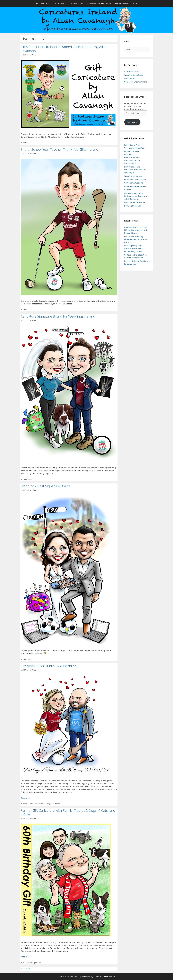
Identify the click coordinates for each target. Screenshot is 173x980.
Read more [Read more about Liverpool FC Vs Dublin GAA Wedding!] (26, 798)
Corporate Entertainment (136, 82)
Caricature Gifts (131, 72)
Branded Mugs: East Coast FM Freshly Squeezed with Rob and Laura (136, 230)
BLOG (135, 3)
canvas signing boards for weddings (37, 804)
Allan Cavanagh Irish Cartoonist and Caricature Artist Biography (136, 196)
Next (29, 969)
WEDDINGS (59, 3)
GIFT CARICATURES (43, 3)
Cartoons (128, 190)
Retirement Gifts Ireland (135, 179)
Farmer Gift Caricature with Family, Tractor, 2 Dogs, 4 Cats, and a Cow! (68, 812)
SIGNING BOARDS (76, 3)
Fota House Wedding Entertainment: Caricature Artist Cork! (136, 239)
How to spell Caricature (135, 202)
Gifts (25, 143)
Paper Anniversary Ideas (135, 186)
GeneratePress (109, 976)
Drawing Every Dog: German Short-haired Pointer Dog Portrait (134, 248)
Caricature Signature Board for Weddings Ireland (58, 316)
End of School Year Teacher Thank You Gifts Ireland (59, 149)
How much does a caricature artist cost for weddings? (135, 170)
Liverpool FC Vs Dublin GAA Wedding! (49, 666)
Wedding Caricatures (134, 75)
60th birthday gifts (30, 963)
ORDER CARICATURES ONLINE (99, 3)
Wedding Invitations (133, 176)
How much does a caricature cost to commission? (132, 160)
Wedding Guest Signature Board (45, 486)
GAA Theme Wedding (134, 183)
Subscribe (132, 122)
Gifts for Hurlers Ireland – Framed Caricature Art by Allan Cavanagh (64, 49)
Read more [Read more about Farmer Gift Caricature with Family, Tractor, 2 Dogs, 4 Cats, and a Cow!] (26, 957)
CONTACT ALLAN (122, 3)
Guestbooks (28, 479)
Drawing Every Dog (133, 206)
